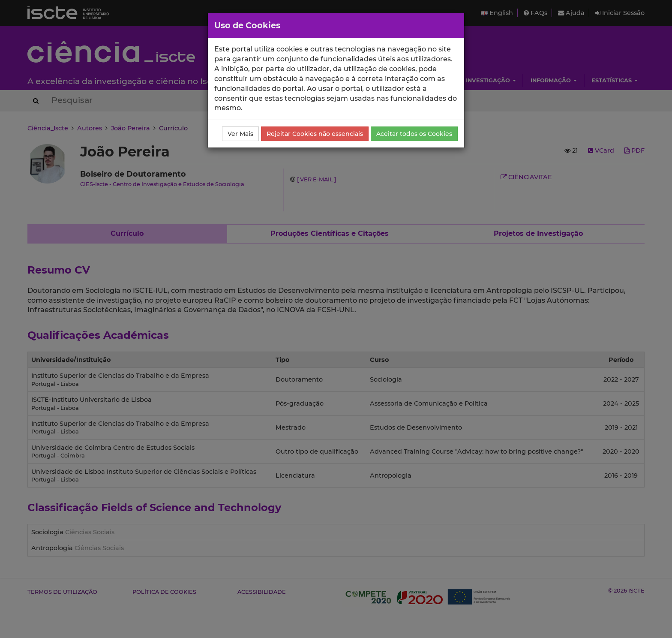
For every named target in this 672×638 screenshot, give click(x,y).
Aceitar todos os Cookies (414, 134)
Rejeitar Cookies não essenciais (315, 134)
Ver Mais (240, 134)
